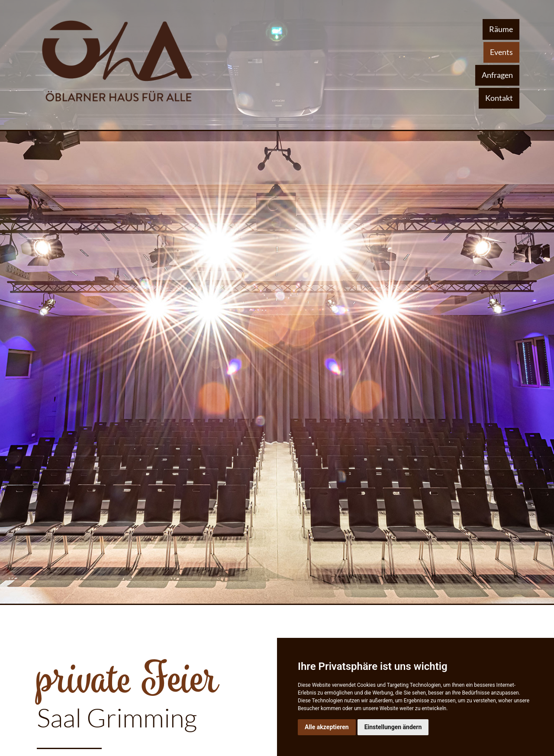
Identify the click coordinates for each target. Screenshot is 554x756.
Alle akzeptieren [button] (327, 727)
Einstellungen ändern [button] (393, 727)
